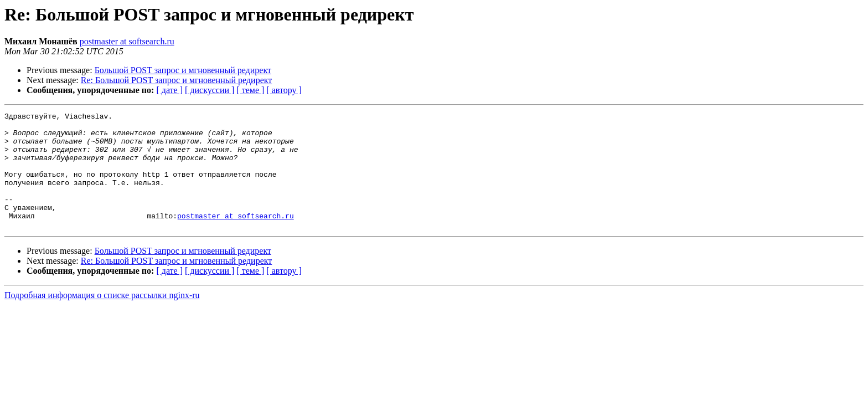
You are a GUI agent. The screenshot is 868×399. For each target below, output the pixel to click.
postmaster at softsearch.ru (127, 41)
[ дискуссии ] (210, 90)
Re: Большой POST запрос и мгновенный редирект (177, 80)
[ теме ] (250, 90)
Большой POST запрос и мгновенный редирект (183, 70)
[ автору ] (284, 90)
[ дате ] (169, 90)
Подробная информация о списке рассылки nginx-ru (102, 318)
